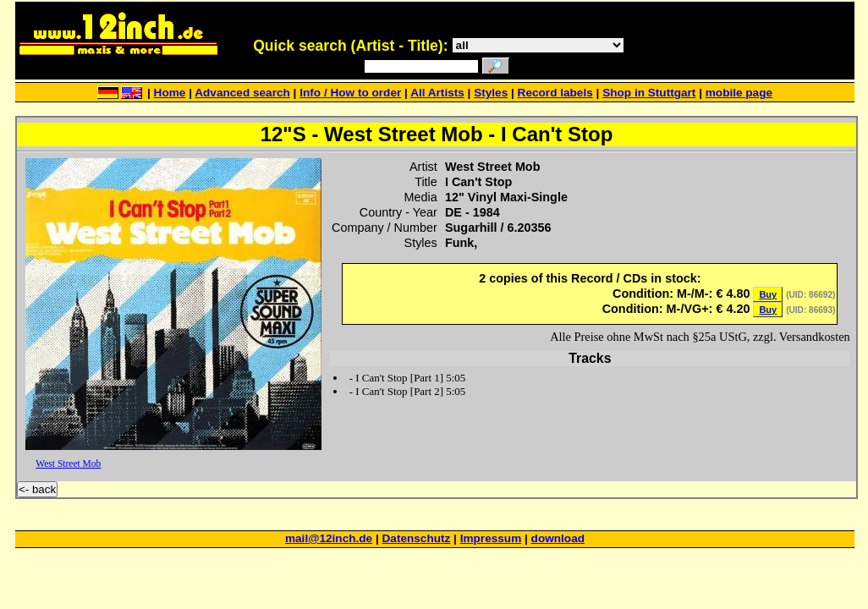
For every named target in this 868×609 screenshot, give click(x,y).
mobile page (739, 93)
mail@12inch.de (329, 538)
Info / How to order (350, 93)
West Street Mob (68, 464)
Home (170, 93)
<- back (37, 489)
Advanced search (242, 93)
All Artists (437, 93)
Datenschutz (417, 538)
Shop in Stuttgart (649, 93)
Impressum (491, 538)
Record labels (555, 93)
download (558, 538)
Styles (491, 93)
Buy (768, 294)
